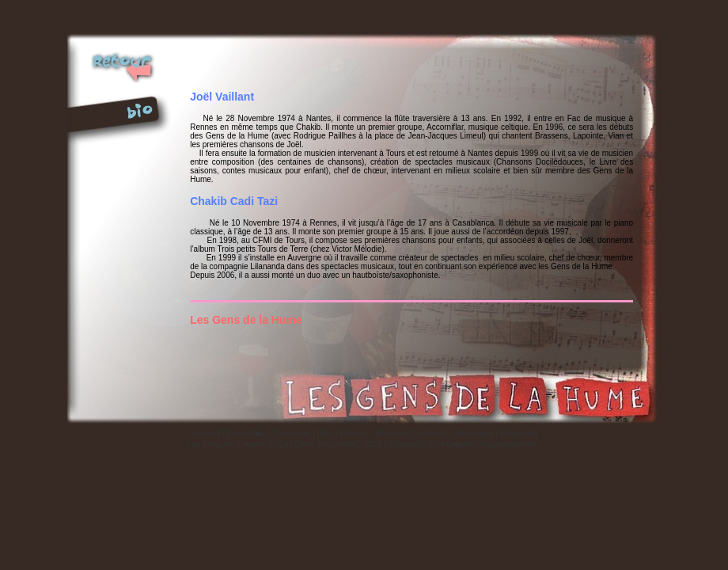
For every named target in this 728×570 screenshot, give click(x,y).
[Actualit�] (245, 433)
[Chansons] (292, 433)
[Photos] (355, 433)
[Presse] (391, 433)
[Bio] (326, 433)
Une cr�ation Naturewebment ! (485, 445)
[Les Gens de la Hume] (318, 445)
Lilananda (406, 445)
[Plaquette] (519, 433)
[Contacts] (428, 433)
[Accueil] (205, 433)
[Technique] (474, 433)
